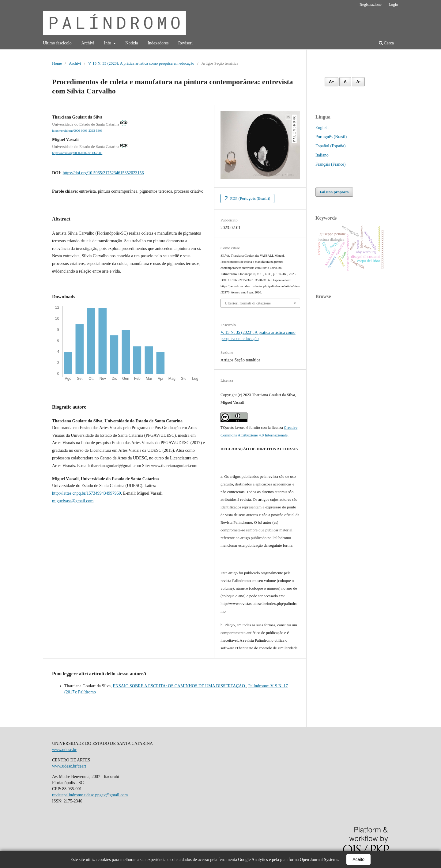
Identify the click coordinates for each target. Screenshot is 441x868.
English (322, 128)
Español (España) (330, 146)
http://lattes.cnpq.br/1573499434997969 (87, 493)
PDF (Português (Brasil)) (250, 198)
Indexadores (158, 43)
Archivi (88, 43)
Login (393, 4)
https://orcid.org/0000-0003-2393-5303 (77, 130)
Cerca (386, 43)
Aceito (358, 859)
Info (108, 43)
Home (57, 63)
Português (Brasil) (331, 137)
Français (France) (330, 164)
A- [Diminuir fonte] (358, 82)
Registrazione (371, 4)
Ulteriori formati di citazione (248, 303)
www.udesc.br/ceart (69, 766)
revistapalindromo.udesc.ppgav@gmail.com (90, 795)
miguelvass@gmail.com (73, 501)
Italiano (322, 155)
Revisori (185, 43)
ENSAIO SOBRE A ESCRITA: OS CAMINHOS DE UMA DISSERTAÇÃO (179, 686)
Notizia (132, 43)
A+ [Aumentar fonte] (332, 82)
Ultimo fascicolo (57, 43)
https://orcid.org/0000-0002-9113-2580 (77, 153)
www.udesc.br (64, 750)
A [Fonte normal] (345, 82)
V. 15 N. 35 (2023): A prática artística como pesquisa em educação (141, 63)
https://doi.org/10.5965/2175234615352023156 (103, 173)
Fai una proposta (334, 192)
